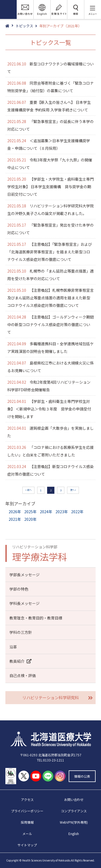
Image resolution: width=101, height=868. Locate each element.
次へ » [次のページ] (73, 490)
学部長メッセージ (25, 575)
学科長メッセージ (25, 603)
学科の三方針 (21, 632)
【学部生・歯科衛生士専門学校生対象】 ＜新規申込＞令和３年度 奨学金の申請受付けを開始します (49, 409)
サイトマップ (27, 845)
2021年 (15, 519)
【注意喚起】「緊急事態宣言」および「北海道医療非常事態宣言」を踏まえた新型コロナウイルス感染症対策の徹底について (50, 252)
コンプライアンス (74, 811)
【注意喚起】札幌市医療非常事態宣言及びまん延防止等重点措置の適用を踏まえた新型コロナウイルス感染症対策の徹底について (50, 298)
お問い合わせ (74, 799)
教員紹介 (21, 661)
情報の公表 (82, 776)
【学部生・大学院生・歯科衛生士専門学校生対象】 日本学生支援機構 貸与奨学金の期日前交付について (50, 187)
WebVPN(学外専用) (74, 822)
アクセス (27, 799)
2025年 (30, 512)
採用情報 (27, 822)
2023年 (62, 512)
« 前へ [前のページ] (28, 490)
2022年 (77, 512)
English (74, 834)
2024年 (46, 512)
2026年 (15, 512)
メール (27, 834)
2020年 (30, 519)
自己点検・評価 (23, 675)
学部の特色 (19, 589)
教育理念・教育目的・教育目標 (36, 618)
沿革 (13, 647)
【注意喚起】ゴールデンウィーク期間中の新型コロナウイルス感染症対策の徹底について (50, 324)
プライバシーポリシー (27, 811)
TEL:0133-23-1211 (50, 760)
